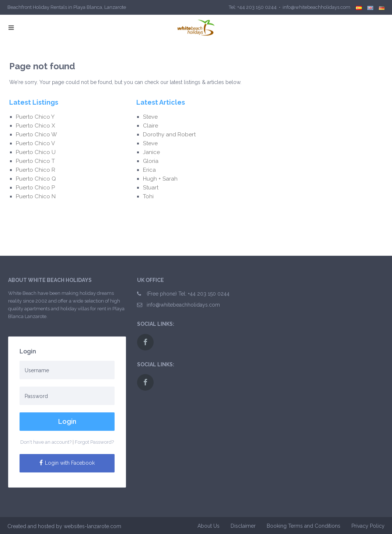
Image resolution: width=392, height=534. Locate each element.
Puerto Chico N (36, 196)
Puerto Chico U (36, 152)
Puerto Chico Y (35, 117)
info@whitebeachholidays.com (183, 305)
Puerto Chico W (36, 135)
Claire (150, 126)
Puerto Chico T (35, 161)
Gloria (151, 161)
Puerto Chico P (35, 188)
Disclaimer (243, 526)
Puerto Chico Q (36, 179)
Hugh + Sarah (160, 179)
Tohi (148, 196)
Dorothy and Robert (169, 135)
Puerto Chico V (35, 143)
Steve (151, 117)
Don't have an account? (46, 442)
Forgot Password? (94, 442)
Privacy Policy (368, 526)
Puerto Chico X (35, 126)
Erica (151, 170)
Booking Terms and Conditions (304, 526)
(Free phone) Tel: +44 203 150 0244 (188, 294)
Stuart (151, 188)
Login (67, 421)
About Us (209, 526)
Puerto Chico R (36, 170)
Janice (151, 152)
